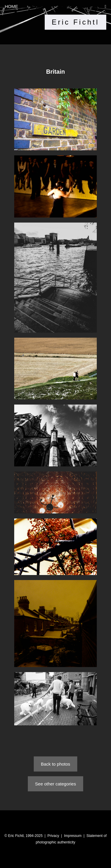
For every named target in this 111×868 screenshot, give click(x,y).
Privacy (53, 836)
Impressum (73, 836)
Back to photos (55, 764)
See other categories (55, 784)
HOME (11, 6)
